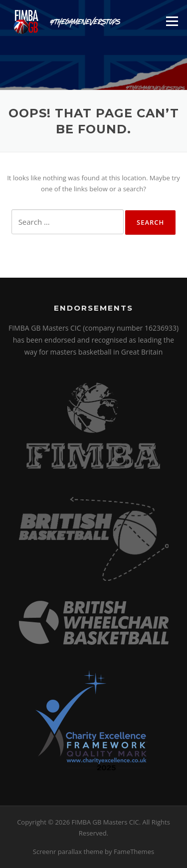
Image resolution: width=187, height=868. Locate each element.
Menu (172, 21)
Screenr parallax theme (68, 852)
